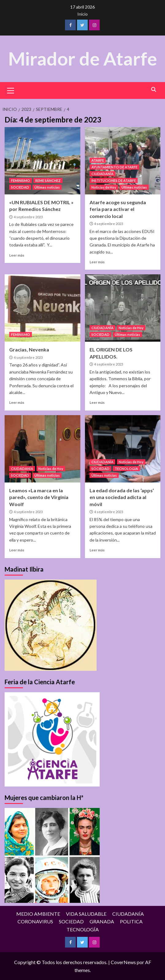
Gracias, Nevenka (29, 349)
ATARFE (98, 160)
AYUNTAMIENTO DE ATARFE (114, 167)
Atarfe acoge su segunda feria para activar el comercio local (118, 209)
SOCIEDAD (20, 187)
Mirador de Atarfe (82, 58)
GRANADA (102, 921)
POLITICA (131, 921)
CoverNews (123, 962)
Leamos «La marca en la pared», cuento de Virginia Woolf (39, 497)
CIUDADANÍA (102, 173)
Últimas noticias (47, 187)
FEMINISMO (21, 180)
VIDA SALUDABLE (86, 913)
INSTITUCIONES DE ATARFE (114, 180)
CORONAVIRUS (35, 921)
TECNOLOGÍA (126, 468)
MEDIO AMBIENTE (38, 913)
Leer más (17, 255)
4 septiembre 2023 (28, 217)
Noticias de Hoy (104, 187)
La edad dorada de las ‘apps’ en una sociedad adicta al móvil (122, 497)
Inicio (82, 14)
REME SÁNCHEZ (48, 180)
